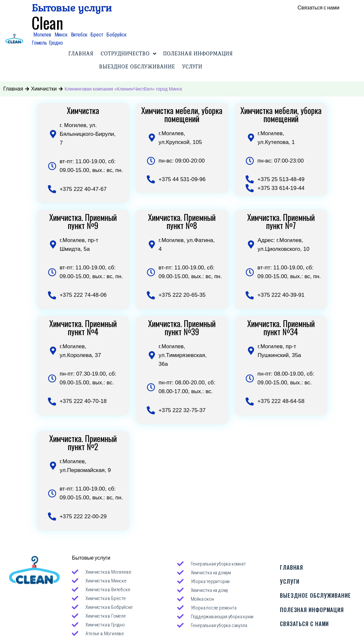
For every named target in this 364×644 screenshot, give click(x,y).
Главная (13, 89)
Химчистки (44, 89)
